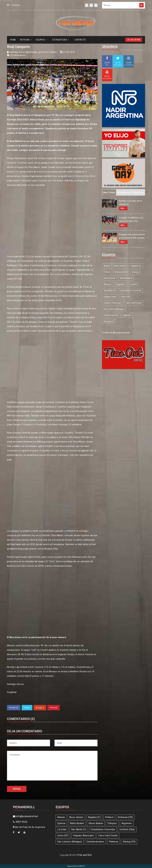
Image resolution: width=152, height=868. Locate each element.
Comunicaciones (111, 315)
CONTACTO (80, 40)
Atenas (107, 266)
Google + (40, 708)
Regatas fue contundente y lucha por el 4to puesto (132, 236)
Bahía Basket (109, 278)
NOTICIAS (26, 40)
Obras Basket (126, 278)
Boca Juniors (120, 266)
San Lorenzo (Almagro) (114, 309)
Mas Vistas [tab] (109, 192)
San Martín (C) (110, 290)
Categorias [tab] (138, 192)
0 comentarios (18, 55)
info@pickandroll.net (25, 816)
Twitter (27, 708)
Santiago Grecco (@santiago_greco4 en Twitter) (33, 52)
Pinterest (54, 708)
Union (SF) (126, 297)
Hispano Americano (113, 303)
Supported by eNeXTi (76, 866)
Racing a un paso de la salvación (131, 203)
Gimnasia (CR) (121, 272)
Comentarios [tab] (124, 192)
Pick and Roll (85, 855)
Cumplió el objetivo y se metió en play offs (131, 219)
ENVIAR (17, 789)
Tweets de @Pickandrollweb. (116, 333)
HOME (13, 40)
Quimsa (135, 272)
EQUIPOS (41, 40)
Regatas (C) (136, 266)
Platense (127, 315)
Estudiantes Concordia (131, 290)
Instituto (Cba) (110, 297)
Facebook (14, 708)
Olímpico (108, 284)
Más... (123, 208)
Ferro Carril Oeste (134, 303)
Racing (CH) (109, 321)
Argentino (121, 284)
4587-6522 (20, 822)
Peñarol (107, 272)
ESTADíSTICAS (61, 40)
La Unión (133, 284)
